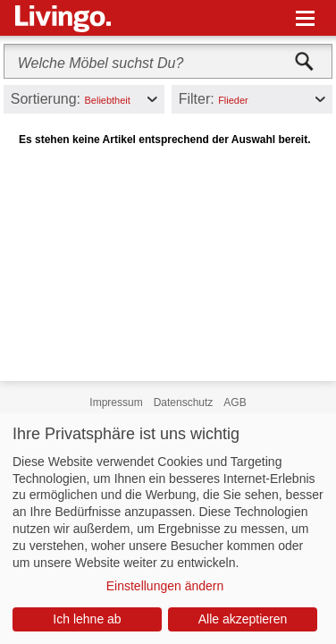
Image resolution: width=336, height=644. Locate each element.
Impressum (116, 402)
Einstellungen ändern (165, 586)
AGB (235, 402)
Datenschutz (184, 402)
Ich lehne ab (87, 619)
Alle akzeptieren (243, 619)
